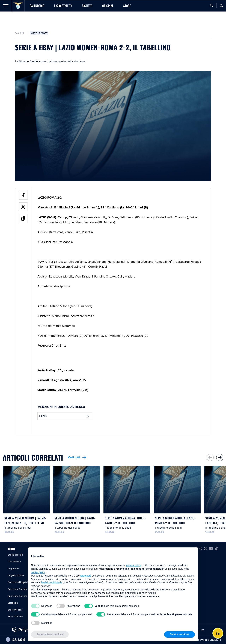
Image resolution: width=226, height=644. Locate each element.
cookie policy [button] (38, 572)
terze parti (86, 576)
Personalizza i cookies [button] (50, 634)
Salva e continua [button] (180, 634)
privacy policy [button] (134, 565)
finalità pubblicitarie (52, 583)
